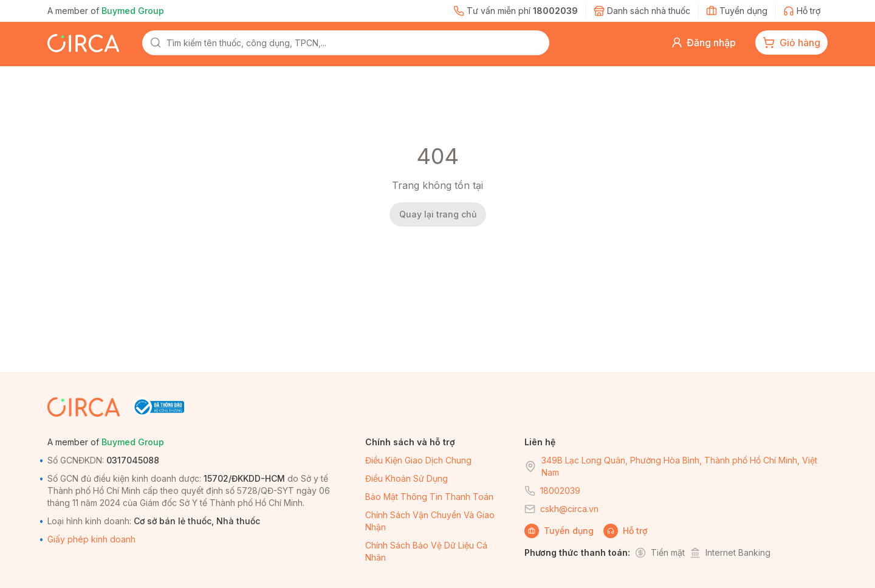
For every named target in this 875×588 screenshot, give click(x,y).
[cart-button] (791, 43)
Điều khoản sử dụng (407, 478)
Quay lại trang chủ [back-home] (438, 214)
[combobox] (354, 43)
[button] (703, 43)
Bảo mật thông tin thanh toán (429, 497)
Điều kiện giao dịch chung (418, 460)
